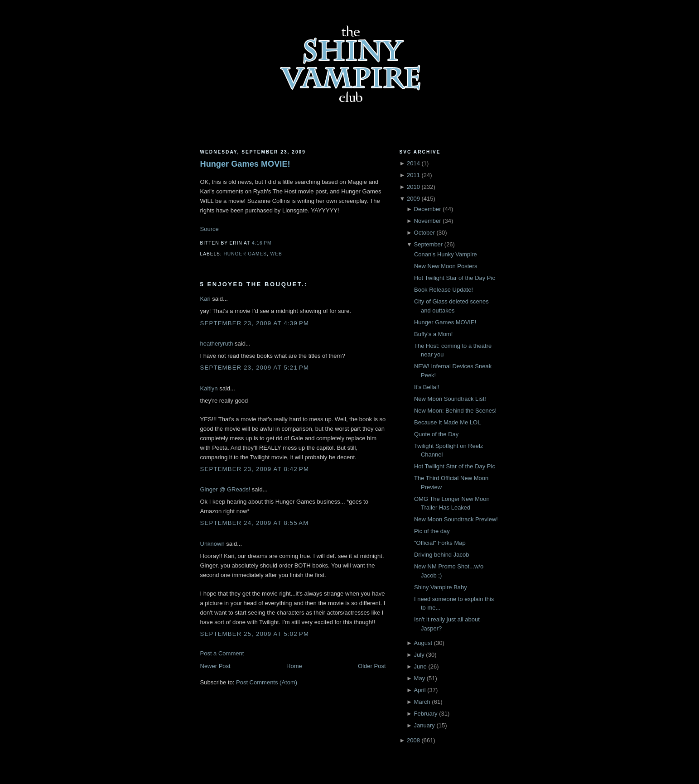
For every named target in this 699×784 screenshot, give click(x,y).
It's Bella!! (427, 387)
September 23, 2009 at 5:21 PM (255, 368)
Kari (205, 299)
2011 (413, 175)
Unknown (212, 544)
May (420, 678)
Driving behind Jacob (441, 555)
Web (276, 254)
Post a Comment (222, 653)
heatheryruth (217, 344)
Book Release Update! (444, 290)
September (429, 244)
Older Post (372, 666)
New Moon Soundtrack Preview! (456, 519)
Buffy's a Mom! (433, 334)
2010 (413, 187)
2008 (413, 740)
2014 (413, 163)
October (424, 233)
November (428, 221)
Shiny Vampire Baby (441, 587)
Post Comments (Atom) (267, 682)
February (426, 714)
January (424, 725)
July (419, 655)
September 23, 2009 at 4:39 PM (255, 323)
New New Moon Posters (446, 266)
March (422, 702)
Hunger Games (245, 254)
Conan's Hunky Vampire (446, 254)
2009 (413, 199)
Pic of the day (432, 531)
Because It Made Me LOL (447, 422)
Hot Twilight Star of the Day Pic (455, 278)
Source (210, 229)
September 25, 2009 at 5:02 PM (255, 634)
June (420, 666)
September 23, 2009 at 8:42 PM (255, 469)
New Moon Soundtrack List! (450, 399)
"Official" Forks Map (440, 543)
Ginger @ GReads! (225, 489)
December (428, 209)
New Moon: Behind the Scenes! (455, 411)
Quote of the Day (436, 434)
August (423, 643)
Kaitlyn (209, 388)
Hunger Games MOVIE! (245, 164)
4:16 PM (262, 243)
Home (294, 666)
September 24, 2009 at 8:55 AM (255, 523)
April (420, 690)
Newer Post (215, 666)
